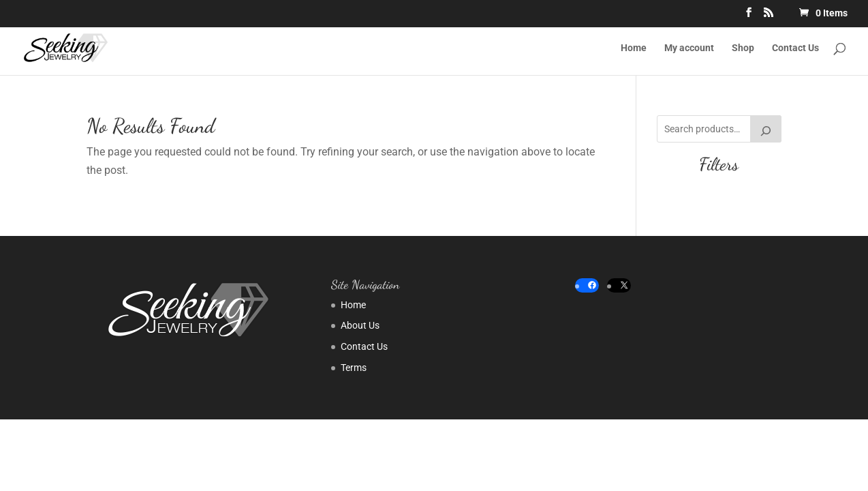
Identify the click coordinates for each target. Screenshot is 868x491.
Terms (354, 368)
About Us (360, 325)
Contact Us (795, 48)
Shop (743, 48)
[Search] (766, 129)
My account (689, 48)
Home (634, 48)
